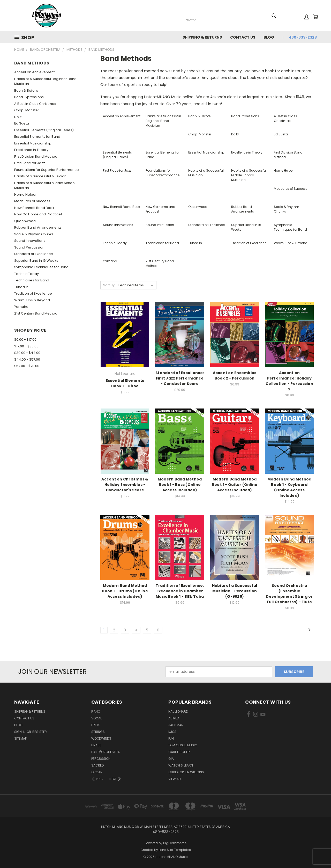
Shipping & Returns (202, 37)
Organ (97, 772)
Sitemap (20, 738)
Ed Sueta (22, 123)
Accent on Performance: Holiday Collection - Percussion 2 (289, 381)
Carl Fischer (179, 752)
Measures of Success (32, 201)
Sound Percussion (29, 247)
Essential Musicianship (33, 143)
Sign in (20, 732)
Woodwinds (101, 738)
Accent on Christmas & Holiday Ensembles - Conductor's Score (125, 485)
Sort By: (109, 285)
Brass (96, 745)
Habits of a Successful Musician (40, 176)
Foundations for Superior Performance (47, 170)
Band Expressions (29, 97)
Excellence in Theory (31, 150)
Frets (96, 725)
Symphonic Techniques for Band (41, 267)
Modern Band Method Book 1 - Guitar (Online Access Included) (235, 485)
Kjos (172, 732)
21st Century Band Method (36, 313)
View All (175, 779)
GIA (171, 759)
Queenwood (25, 221)
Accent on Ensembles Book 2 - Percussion (235, 375)
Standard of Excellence (34, 254)
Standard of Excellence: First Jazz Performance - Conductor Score (180, 378)
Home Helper (25, 195)
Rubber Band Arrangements (38, 227)
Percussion (101, 759)
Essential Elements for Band (37, 137)
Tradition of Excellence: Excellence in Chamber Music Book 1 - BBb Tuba (180, 591)
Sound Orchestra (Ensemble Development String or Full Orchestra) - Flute (289, 594)
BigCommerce (175, 843)
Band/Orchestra (106, 752)
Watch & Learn (181, 765)
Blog (269, 37)
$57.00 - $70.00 (27, 366)
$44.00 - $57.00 (27, 359)
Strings (98, 732)
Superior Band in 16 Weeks (36, 261)
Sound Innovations (30, 241)
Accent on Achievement (34, 72)
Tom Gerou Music (183, 745)
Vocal (96, 718)
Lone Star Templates (175, 850)
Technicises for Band (32, 280)
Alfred (174, 718)
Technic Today (27, 274)
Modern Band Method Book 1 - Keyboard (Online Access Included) (289, 487)
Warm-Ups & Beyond (32, 300)
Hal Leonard (178, 712)
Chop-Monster (27, 110)
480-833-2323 (303, 37)
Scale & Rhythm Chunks (34, 234)
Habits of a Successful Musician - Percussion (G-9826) (235, 591)
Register (40, 732)
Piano (96, 712)
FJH (171, 738)
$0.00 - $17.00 (25, 340)
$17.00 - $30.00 (26, 346)
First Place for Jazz (30, 163)
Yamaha (21, 307)
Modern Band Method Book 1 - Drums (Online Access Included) (125, 591)
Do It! (18, 117)
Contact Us (243, 37)
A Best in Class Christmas (35, 104)
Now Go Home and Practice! (38, 214)
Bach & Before (26, 90)
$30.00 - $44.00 (27, 353)
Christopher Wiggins (186, 772)
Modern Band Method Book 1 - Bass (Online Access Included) (180, 485)
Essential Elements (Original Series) (44, 130)
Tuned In (21, 287)
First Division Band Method (36, 156)
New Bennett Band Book (34, 208)
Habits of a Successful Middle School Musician (45, 185)
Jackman (176, 725)
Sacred (97, 765)
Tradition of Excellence (33, 293)
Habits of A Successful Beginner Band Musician (45, 81)
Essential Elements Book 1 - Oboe (125, 383)
